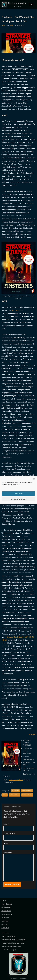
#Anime (4, 901)
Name (6, 824)
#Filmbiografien (7, 914)
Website (6, 843)
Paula (11, 26)
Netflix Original (14, 795)
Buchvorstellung (27, 791)
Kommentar (8, 853)
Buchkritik (15, 791)
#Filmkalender (6, 907)
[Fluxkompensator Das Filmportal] (14, 4)
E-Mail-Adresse (9, 834)
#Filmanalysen (6, 911)
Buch (3, 26)
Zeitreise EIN (19, 494)
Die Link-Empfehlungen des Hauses (13, 943)
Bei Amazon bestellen (16, 780)
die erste (15, 310)
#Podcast (4, 924)
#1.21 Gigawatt (7, 904)
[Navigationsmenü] (31, 4)
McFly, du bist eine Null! (19, 499)
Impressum (5, 933)
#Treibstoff (5, 928)
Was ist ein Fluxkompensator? (11, 946)
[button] (34, 479)
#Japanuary (5, 921)
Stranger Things (27, 795)
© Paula (32, 734)
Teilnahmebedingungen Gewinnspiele (14, 940)
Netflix (5, 795)
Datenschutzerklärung (8, 936)
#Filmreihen (5, 918)
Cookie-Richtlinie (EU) (9, 950)
